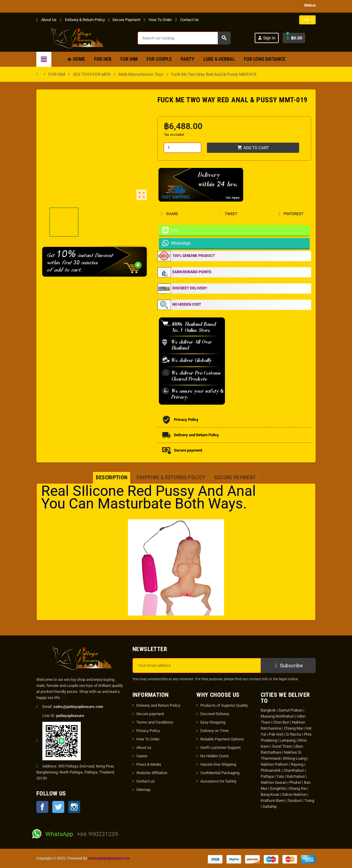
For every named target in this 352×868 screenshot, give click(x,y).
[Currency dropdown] (307, 20)
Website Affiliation (152, 773)
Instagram (74, 807)
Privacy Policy (148, 731)
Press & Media (149, 764)
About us (144, 748)
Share (170, 214)
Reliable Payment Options (222, 739)
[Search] (184, 38)
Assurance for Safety (218, 781)
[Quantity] (182, 148)
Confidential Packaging (220, 773)
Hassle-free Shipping (218, 764)
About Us (46, 20)
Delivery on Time (214, 731)
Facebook (42, 807)
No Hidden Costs (215, 756)
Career (142, 756)
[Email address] (197, 666)
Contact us (146, 781)
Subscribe (288, 666)
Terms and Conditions (155, 722)
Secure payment (150, 714)
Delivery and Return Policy (158, 705)
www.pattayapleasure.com (109, 858)
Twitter (58, 807)
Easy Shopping (213, 722)
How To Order (158, 20)
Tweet (228, 214)
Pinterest (291, 214)
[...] (64, 698)
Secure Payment (124, 20)
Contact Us (187, 20)
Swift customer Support (220, 748)
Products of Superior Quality (224, 705)
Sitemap (143, 790)
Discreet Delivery (215, 714)
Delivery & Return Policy (82, 20)
